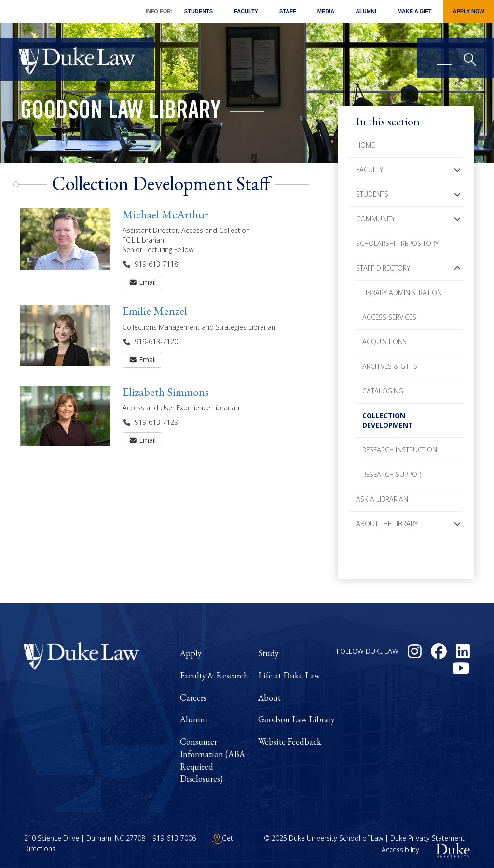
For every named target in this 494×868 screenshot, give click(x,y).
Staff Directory (383, 268)
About (269, 698)
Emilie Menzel (155, 311)
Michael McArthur (165, 214)
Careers (193, 698)
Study (268, 653)
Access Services (389, 317)
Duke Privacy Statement (427, 838)
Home (365, 145)
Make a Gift (415, 11)
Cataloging (383, 391)
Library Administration (402, 292)
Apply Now (469, 11)
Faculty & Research (214, 675)
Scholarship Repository (397, 243)
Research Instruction (400, 450)
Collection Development (388, 420)
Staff (288, 11)
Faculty (246, 11)
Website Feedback (290, 741)
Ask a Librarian (382, 499)
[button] (457, 170)
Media (326, 11)
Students (199, 11)
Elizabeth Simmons (166, 392)
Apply (191, 653)
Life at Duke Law (289, 675)
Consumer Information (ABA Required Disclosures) (213, 760)
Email (143, 282)
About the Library (387, 523)
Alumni (366, 11)
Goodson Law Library (121, 113)
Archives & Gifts (390, 366)
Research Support (393, 474)
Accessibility (400, 849)
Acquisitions (384, 342)
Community (376, 219)
